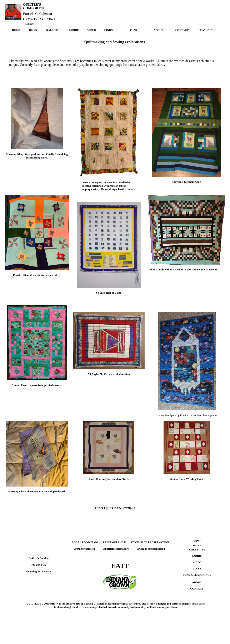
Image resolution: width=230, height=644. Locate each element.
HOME (16, 30)
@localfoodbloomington (151, 549)
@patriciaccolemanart (116, 549)
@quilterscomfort (84, 549)
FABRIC (74, 30)
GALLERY (52, 30)
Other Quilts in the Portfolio (115, 508)
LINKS (108, 30)
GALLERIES (197, 550)
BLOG (33, 30)
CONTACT (182, 30)
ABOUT (158, 30)
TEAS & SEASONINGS (197, 575)
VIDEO (92, 30)
